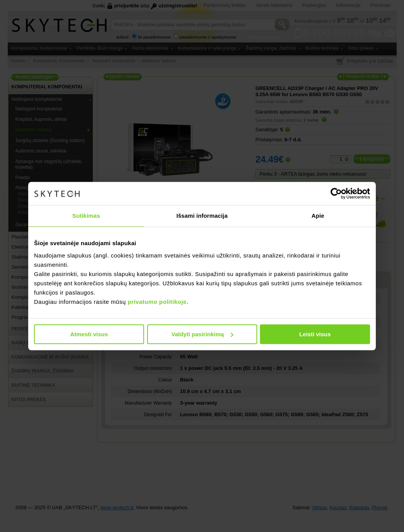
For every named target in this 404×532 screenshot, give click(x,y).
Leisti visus (315, 334)
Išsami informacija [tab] (202, 216)
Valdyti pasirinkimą (202, 334)
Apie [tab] (318, 216)
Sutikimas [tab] (86, 216)
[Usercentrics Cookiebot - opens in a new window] (336, 193)
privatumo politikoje (157, 302)
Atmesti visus (89, 334)
